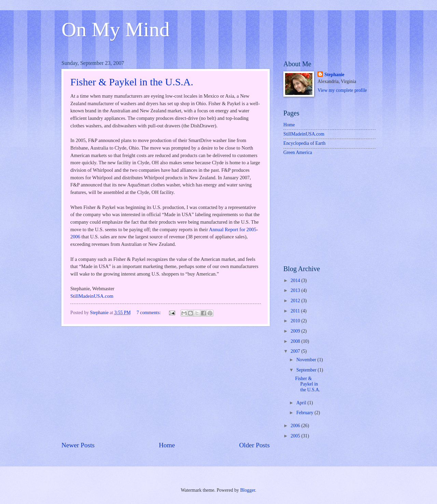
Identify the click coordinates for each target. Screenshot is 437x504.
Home (167, 445)
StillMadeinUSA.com (92, 296)
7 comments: (149, 313)
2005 (296, 436)
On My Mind (116, 29)
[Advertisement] (166, 383)
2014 (296, 281)
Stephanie (334, 75)
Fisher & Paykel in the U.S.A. (132, 82)
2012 (296, 301)
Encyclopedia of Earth (304, 143)
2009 (296, 331)
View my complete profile (342, 90)
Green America (298, 152)
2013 (296, 290)
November (307, 360)
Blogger (248, 490)
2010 (296, 321)
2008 (296, 341)
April (302, 403)
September (307, 370)
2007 (296, 351)
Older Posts (254, 445)
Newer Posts (78, 445)
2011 (296, 311)
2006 (296, 426)
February (305, 413)
